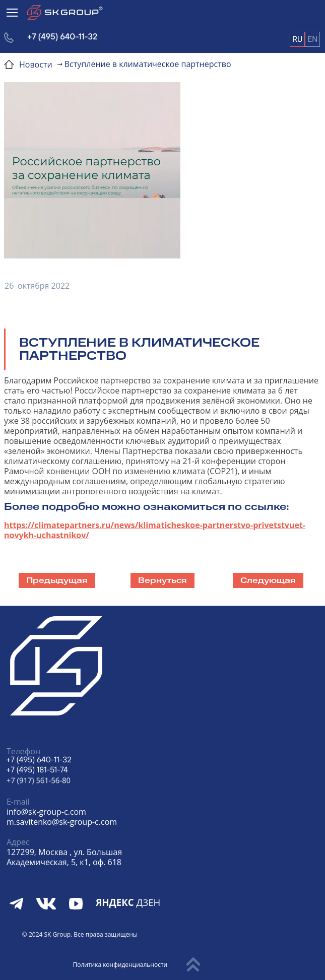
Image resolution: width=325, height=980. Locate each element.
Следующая (268, 580)
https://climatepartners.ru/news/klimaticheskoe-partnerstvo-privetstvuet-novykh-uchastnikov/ (155, 530)
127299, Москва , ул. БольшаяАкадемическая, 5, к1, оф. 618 (64, 857)
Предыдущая (57, 580)
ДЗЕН (128, 902)
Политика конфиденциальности (120, 965)
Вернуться (162, 580)
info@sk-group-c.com (46, 812)
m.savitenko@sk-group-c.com (62, 822)
